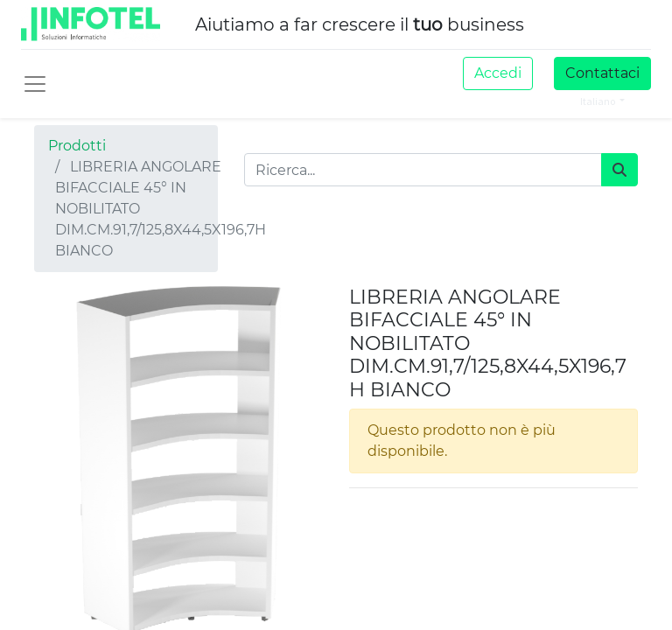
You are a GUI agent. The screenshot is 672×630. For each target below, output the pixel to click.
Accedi (498, 73)
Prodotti (77, 146)
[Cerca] (619, 170)
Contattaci (602, 73)
